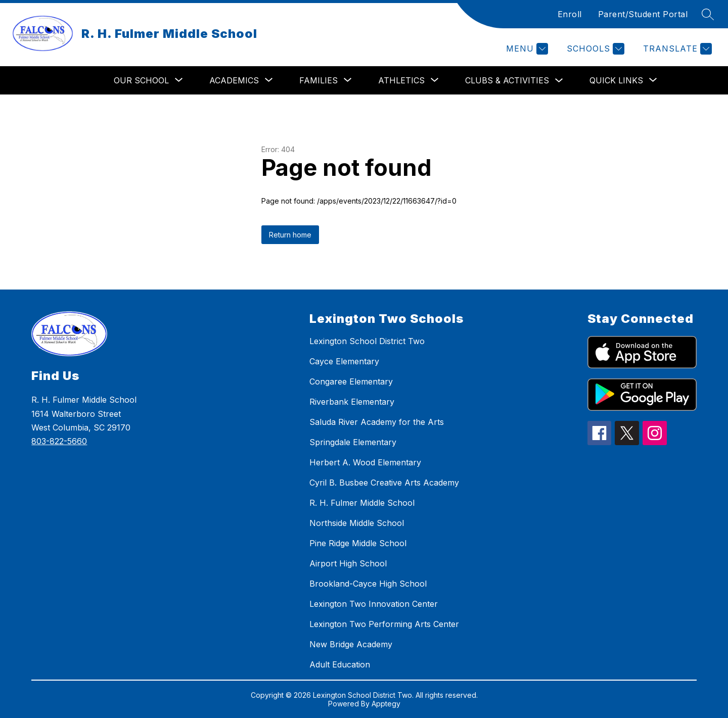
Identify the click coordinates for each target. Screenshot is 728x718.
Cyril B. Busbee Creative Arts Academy (384, 483)
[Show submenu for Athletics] (401, 80)
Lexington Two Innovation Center (374, 604)
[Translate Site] (676, 49)
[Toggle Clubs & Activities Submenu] (559, 81)
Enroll (570, 14)
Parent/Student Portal (643, 14)
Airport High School (348, 563)
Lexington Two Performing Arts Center (384, 624)
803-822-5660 (59, 441)
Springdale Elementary (353, 442)
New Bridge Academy (351, 644)
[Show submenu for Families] (318, 80)
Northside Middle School (357, 523)
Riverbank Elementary (352, 402)
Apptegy (386, 704)
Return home (290, 235)
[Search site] (708, 14)
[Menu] (526, 49)
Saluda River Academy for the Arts (377, 422)
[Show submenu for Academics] (234, 80)
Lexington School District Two (367, 341)
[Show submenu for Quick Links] (616, 80)
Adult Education (340, 664)
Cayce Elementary (344, 361)
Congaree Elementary (351, 381)
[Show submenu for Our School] (141, 80)
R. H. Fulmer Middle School (362, 503)
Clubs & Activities (507, 80)
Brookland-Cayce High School (368, 584)
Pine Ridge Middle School (358, 543)
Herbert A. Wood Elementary (365, 462)
